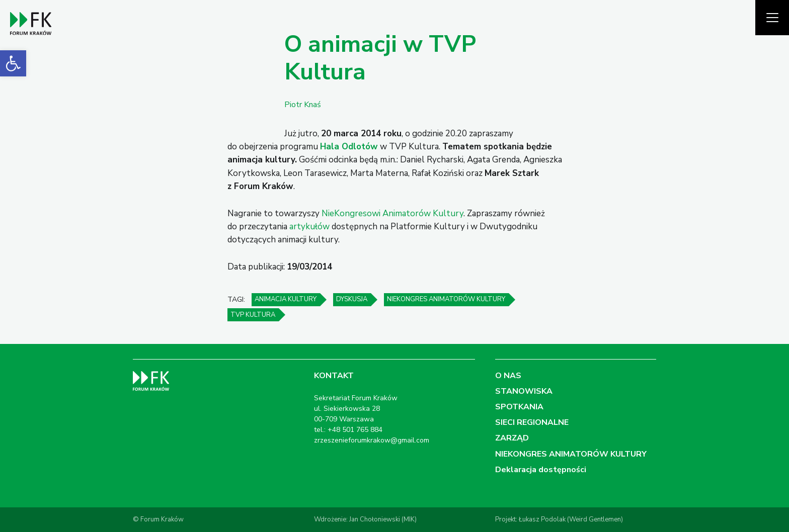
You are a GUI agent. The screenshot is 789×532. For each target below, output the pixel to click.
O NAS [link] (508, 376)
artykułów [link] (309, 227)
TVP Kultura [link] (253, 315)
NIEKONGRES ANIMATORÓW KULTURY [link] (571, 454)
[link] (13, 63)
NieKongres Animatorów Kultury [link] (446, 299)
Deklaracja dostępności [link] (541, 470)
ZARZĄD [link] (512, 438)
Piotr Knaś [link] (303, 105)
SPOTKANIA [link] (519, 407)
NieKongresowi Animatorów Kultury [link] (392, 213)
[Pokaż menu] (772, 18)
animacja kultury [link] (286, 299)
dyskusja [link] (352, 299)
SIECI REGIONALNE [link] (532, 422)
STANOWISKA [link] (524, 391)
